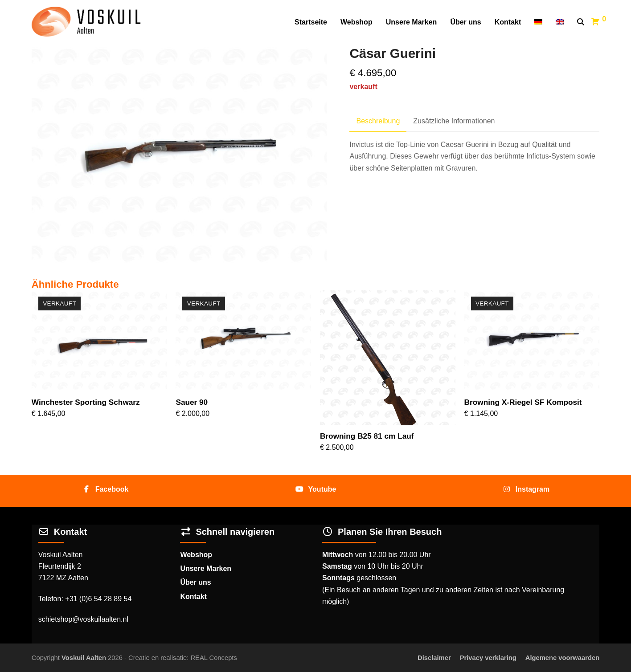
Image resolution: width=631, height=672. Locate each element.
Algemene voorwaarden (562, 658)
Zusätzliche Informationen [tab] (454, 121)
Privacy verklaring (488, 658)
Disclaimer (434, 658)
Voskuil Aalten (84, 658)
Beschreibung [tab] (378, 121)
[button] (581, 22)
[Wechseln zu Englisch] (560, 22)
